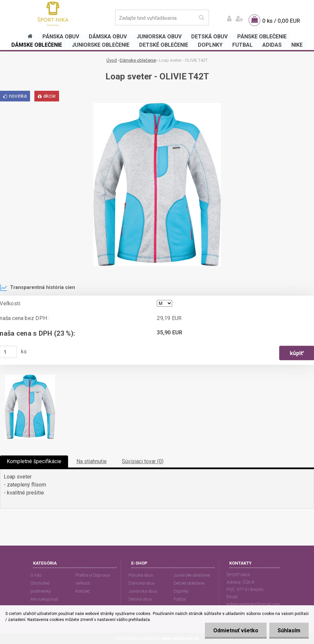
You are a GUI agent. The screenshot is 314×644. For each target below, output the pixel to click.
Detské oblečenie (189, 583)
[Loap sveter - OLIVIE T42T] (157, 106)
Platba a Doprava (93, 575)
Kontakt (83, 591)
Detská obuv (140, 599)
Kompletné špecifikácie (34, 461)
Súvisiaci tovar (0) (143, 461)
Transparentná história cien (38, 288)
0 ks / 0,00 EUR (281, 21)
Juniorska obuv (143, 591)
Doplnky (181, 591)
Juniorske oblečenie (192, 575)
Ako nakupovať (44, 599)
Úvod (112, 60)
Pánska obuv (141, 575)
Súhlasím (289, 630)
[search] (201, 18)
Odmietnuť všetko (236, 630)
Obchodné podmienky (41, 587)
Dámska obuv (142, 583)
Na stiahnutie (92, 461)
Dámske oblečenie (138, 60)
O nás (36, 575)
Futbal (180, 599)
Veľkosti (83, 583)
